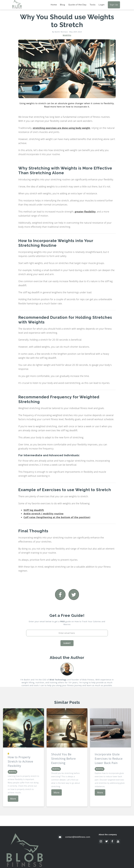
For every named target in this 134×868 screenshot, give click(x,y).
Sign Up (114, 5)
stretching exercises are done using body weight (61, 128)
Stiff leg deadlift (34, 510)
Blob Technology (58, 680)
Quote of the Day (77, 5)
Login (102, 5)
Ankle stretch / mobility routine (44, 514)
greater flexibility (85, 212)
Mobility (67, 35)
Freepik (103, 850)
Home (54, 5)
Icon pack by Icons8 (110, 845)
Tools (93, 5)
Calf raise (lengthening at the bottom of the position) (57, 517)
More (13, 799)
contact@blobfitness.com (78, 837)
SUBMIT (67, 643)
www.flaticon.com (109, 853)
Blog (63, 5)
